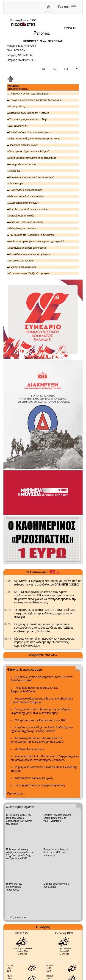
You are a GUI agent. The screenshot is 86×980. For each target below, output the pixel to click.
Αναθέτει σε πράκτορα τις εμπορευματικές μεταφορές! (36, 241)
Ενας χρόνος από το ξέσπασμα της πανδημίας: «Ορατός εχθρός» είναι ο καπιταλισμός (41, 711)
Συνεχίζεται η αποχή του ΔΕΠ (23, 203)
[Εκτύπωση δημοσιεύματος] (75, 69)
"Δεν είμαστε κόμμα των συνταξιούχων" (28, 151)
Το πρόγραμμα (16, 184)
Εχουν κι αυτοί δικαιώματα (22, 267)
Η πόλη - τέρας (16, 107)
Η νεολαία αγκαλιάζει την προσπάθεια (28, 209)
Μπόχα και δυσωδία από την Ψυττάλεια (28, 113)
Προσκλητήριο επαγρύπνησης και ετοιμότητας (32, 158)
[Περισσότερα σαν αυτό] (54, 69)
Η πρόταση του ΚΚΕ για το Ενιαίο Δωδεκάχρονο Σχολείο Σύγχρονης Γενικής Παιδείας (42, 729)
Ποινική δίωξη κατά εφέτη (21, 216)
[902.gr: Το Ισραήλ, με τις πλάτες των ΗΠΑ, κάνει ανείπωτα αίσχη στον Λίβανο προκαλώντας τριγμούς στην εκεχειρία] (8, 610)
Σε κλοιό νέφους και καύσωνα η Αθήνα (28, 119)
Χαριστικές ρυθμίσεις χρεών (22, 145)
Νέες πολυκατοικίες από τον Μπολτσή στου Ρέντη (33, 139)
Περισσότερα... (16, 794)
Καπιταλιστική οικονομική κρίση (33, 778)
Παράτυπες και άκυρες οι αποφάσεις (27, 248)
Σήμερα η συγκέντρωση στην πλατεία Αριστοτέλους (34, 100)
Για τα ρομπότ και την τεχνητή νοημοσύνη (40, 785)
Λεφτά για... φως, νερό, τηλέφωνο (25, 222)
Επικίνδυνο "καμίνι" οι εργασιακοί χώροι (28, 132)
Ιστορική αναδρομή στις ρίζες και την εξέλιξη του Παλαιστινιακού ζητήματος (42, 700)
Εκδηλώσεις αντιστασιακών (22, 229)
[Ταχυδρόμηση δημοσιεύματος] (66, 69)
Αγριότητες (14, 171)
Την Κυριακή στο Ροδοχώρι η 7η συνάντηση (31, 235)
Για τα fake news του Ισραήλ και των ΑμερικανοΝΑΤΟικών (35, 690)
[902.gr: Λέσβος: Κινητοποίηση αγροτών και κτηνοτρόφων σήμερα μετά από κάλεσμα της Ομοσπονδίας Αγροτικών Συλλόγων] (8, 639)
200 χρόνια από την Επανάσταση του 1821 (41, 720)
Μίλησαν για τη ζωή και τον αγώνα (26, 196)
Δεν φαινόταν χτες (17, 126)
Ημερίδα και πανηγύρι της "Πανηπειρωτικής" (31, 177)
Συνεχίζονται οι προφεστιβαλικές (25, 190)
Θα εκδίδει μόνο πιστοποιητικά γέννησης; (29, 254)
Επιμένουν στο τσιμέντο (20, 261)
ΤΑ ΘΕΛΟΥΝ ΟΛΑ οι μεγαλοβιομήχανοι (28, 94)
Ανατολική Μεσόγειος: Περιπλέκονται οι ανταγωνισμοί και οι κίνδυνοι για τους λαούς (37, 740)
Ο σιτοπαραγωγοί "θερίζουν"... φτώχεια (28, 273)
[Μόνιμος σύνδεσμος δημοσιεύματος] (45, 69)
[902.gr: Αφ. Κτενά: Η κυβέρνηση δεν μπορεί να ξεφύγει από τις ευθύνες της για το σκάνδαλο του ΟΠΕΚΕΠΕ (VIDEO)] (8, 581)
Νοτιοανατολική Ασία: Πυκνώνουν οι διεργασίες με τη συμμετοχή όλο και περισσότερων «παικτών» (45, 758)
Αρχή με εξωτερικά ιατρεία (22, 164)
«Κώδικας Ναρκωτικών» (29, 749)
